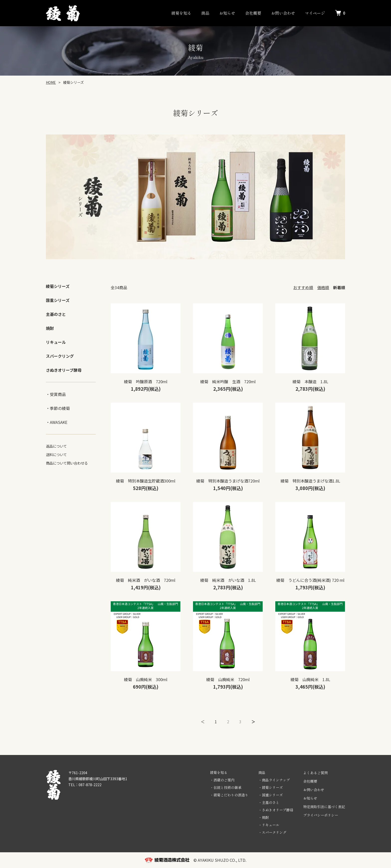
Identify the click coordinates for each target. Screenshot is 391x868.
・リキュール (269, 825)
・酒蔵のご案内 (222, 780)
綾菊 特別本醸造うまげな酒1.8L (310, 481)
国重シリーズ (58, 300)
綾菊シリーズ (58, 286)
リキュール (56, 342)
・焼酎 (264, 817)
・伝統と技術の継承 (226, 787)
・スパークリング (272, 832)
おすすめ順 (303, 287)
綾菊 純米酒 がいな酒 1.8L (228, 580)
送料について (56, 454)
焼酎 (50, 328)
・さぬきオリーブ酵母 (276, 810)
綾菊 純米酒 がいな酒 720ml (146, 580)
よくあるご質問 (315, 773)
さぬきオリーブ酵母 (64, 370)
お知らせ (227, 13)
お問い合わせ (283, 13)
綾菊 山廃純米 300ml (146, 679)
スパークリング (60, 356)
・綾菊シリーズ (271, 787)
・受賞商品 (56, 394)
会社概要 (253, 13)
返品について (56, 446)
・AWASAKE (57, 422)
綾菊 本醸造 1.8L (310, 381)
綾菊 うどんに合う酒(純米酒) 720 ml (310, 580)
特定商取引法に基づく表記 (324, 807)
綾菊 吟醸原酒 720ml (146, 381)
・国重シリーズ (271, 795)
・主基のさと (269, 802)
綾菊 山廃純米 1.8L (310, 679)
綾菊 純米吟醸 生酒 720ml (228, 381)
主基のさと (56, 314)
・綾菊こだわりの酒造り (229, 795)
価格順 (323, 287)
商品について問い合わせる (67, 463)
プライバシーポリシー (321, 815)
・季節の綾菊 (58, 408)
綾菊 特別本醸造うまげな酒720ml (228, 481)
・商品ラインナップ (274, 780)
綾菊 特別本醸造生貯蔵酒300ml (146, 481)
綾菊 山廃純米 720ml (228, 679)
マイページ (315, 13)
